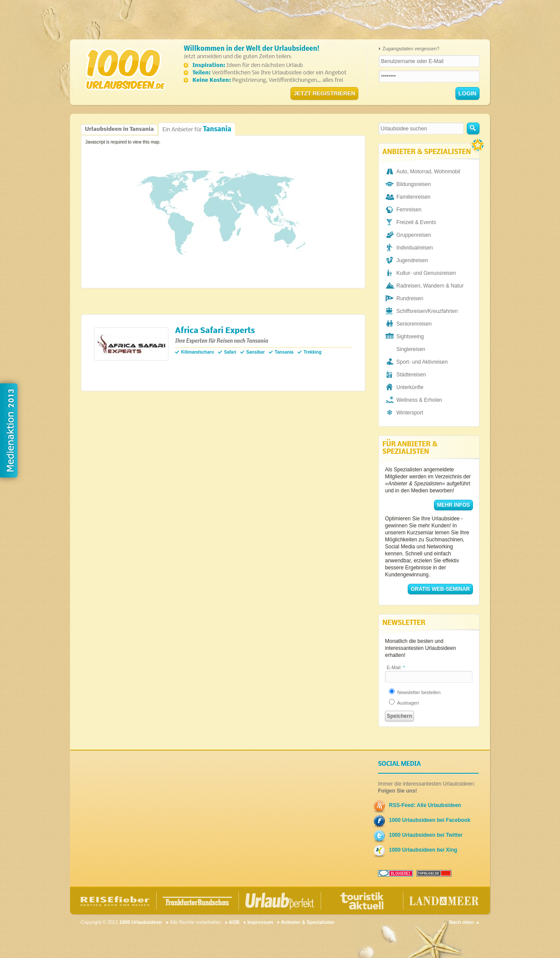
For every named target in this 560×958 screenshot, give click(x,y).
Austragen (404, 703)
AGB (234, 922)
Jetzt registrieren (324, 93)
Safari (230, 352)
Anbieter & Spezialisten (308, 922)
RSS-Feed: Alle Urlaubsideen (425, 805)
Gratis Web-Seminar (440, 589)
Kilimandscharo (198, 352)
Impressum (260, 922)
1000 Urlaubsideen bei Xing (423, 850)
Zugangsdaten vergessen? (411, 49)
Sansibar (255, 352)
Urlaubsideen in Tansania (119, 129)
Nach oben (462, 922)
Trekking (313, 352)
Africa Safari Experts (215, 331)
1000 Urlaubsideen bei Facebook (430, 820)
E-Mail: (396, 667)
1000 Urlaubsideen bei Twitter (426, 835)
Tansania (284, 352)
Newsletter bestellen (415, 692)
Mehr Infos (453, 505)
